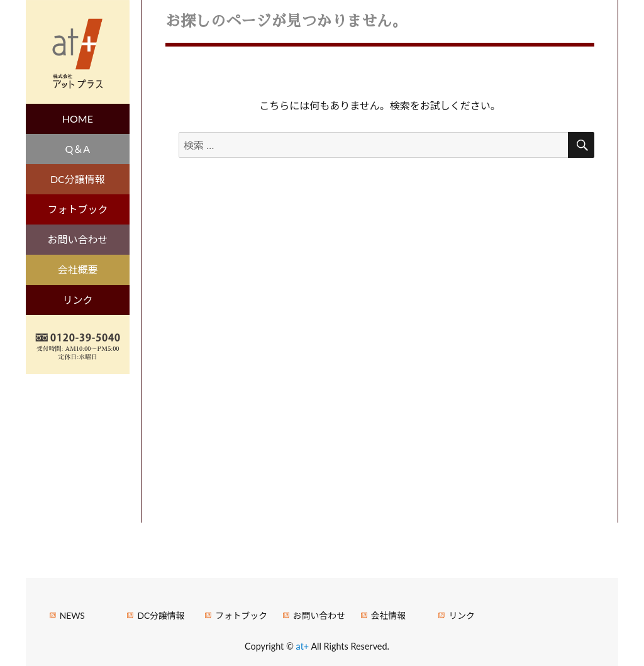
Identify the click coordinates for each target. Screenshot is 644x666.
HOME (78, 119)
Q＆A (78, 149)
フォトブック (77, 209)
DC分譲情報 (78, 179)
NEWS (72, 615)
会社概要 (77, 269)
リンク (77, 300)
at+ (304, 646)
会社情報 (388, 615)
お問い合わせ (77, 239)
